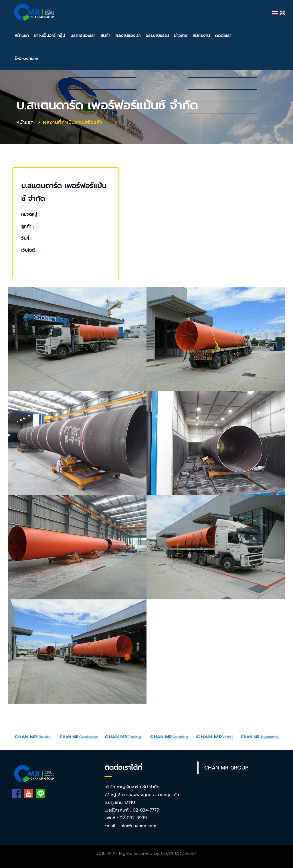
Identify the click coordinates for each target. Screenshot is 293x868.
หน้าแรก (22, 36)
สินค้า (105, 36)
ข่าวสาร (181, 36)
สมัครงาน (201, 36)
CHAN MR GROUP (226, 768)
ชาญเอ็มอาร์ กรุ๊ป (50, 36)
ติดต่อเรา (223, 36)
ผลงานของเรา (128, 36)
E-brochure (26, 58)
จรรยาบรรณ (157, 36)
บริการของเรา (83, 36)
